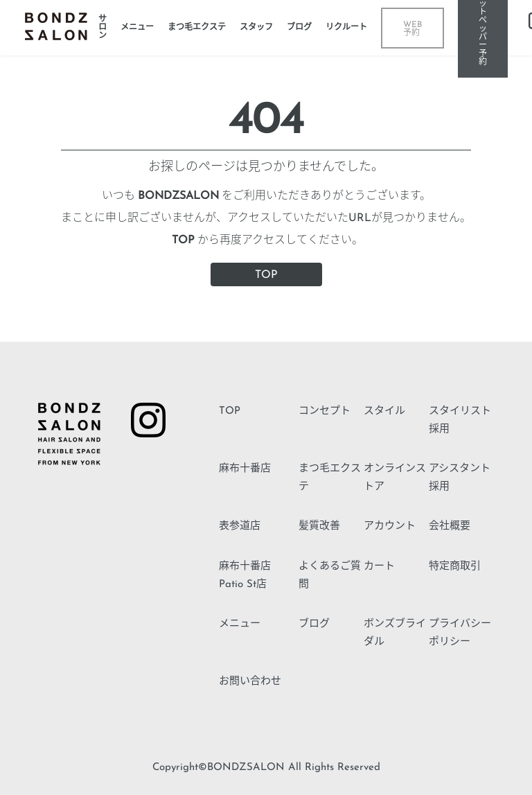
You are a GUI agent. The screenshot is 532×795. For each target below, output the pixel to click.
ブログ (314, 624)
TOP (266, 275)
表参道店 (240, 526)
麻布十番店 (245, 469)
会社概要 (450, 526)
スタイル (384, 411)
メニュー (240, 624)
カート (379, 567)
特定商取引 (455, 567)
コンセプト (325, 411)
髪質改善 (319, 526)
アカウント (390, 526)
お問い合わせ (250, 682)
